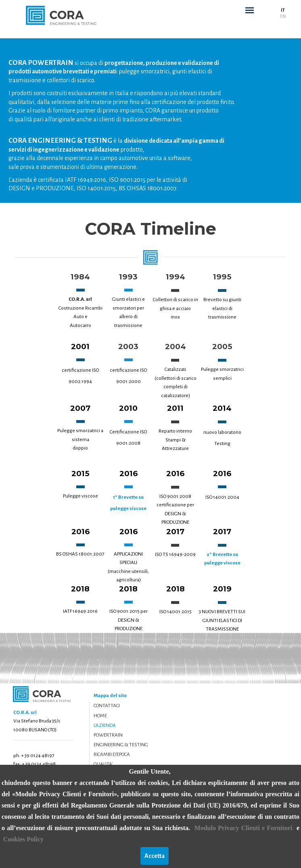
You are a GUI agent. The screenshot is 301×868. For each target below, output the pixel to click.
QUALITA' (103, 764)
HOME (100, 716)
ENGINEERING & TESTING (121, 745)
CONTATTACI (107, 706)
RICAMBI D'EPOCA (112, 754)
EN (283, 16)
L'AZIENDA (105, 725)
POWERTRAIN (108, 735)
